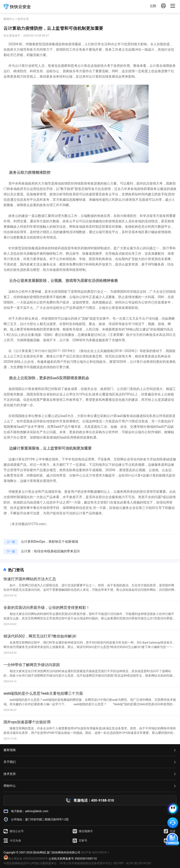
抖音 (170, 831)
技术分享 (23, 19)
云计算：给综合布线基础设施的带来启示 (50, 551)
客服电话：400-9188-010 (94, 800)
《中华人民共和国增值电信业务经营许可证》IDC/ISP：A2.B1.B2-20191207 (104, 863)
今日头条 (12, 841)
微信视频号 (83, 831)
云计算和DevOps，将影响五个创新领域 (49, 542)
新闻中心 (9, 19)
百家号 (80, 841)
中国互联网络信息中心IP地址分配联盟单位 (30, 863)
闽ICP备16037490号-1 (95, 853)
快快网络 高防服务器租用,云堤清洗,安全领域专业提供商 (17, 7)
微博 (170, 841)
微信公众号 (14, 831)
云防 (153, 6)
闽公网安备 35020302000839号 (26, 859)
